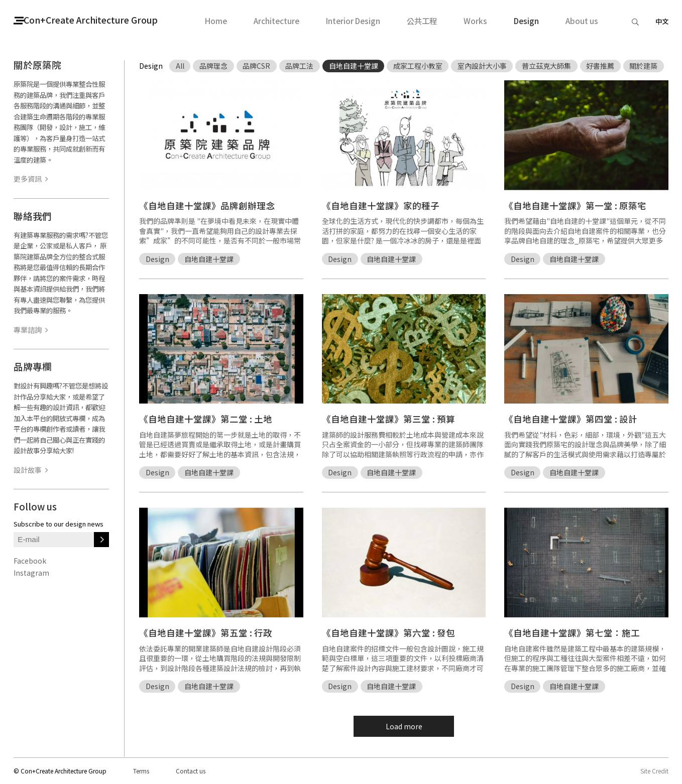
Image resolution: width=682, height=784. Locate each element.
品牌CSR (256, 66)
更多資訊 (31, 179)
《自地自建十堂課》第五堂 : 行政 (206, 633)
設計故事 (31, 470)
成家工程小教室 (418, 66)
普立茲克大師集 (546, 66)
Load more (404, 726)
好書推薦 (600, 66)
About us (582, 21)
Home (216, 21)
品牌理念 (213, 66)
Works (475, 21)
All (180, 66)
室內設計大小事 (482, 66)
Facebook (30, 561)
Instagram (31, 573)
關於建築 (643, 66)
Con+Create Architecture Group (104, 21)
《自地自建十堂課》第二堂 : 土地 (206, 419)
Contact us (191, 771)
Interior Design (353, 21)
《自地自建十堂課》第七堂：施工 (572, 633)
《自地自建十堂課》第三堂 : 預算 (388, 419)
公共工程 (422, 21)
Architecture (276, 21)
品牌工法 (299, 66)
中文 (662, 21)
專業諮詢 (31, 330)
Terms (141, 771)
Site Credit (654, 771)
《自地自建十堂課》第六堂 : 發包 (388, 633)
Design (526, 21)
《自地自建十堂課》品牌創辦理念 (207, 206)
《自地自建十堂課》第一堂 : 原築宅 (575, 206)
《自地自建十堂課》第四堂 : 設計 (571, 419)
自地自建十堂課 (354, 66)
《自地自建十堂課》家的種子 (381, 206)
